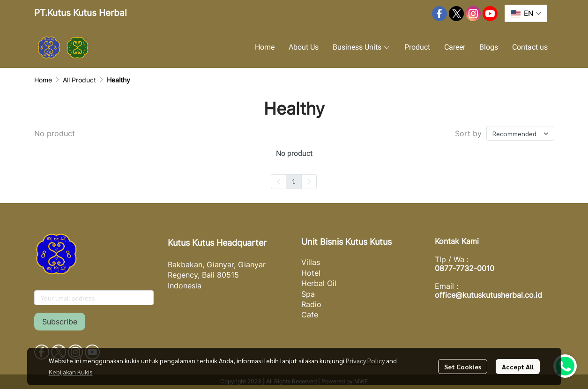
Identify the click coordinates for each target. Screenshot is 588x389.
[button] (526, 13)
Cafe (310, 315)
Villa (309, 262)
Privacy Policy (365, 360)
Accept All (518, 367)
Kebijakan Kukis (71, 372)
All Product (79, 80)
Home (43, 80)
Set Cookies (463, 367)
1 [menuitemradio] (294, 181)
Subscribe (60, 322)
